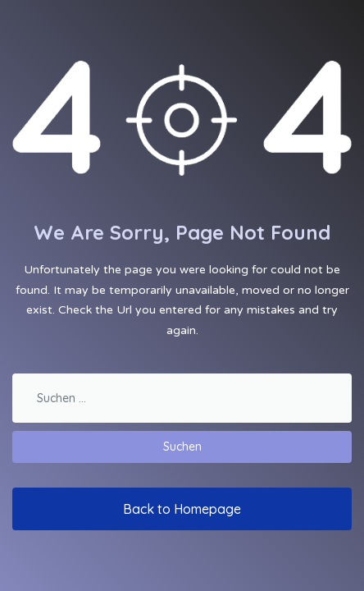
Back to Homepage (182, 509)
